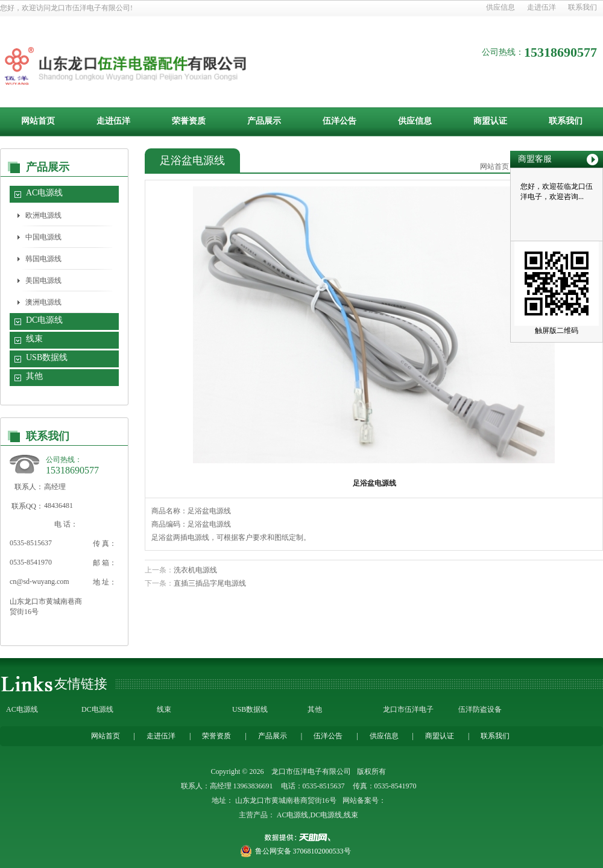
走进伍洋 (541, 7)
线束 (34, 339)
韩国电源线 (43, 259)
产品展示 (264, 121)
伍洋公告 (339, 121)
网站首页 (38, 121)
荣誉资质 (189, 121)
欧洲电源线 (43, 215)
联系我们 (582, 7)
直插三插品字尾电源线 (210, 583)
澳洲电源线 (43, 302)
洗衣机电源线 (195, 570)
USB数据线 (47, 357)
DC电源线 (44, 320)
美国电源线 (43, 280)
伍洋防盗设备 (480, 709)
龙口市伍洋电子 (408, 709)
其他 (34, 376)
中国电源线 (43, 237)
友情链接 (81, 684)
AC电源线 (44, 193)
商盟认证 (490, 121)
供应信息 (500, 7)
